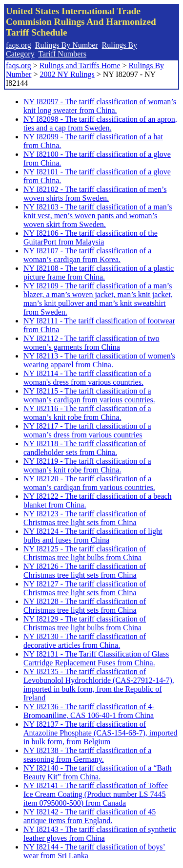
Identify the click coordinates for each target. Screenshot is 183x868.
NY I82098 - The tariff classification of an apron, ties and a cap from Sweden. (100, 123)
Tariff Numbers (62, 54)
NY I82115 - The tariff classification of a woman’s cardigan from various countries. (89, 395)
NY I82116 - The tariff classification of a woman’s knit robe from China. (87, 413)
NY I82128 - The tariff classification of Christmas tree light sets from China (85, 606)
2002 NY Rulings (67, 74)
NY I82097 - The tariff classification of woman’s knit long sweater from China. (100, 106)
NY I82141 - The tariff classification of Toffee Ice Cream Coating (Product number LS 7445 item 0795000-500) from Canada (96, 794)
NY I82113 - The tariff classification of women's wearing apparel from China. (99, 360)
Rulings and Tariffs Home (80, 66)
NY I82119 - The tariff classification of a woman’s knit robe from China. (87, 465)
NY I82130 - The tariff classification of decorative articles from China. (85, 641)
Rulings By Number (67, 45)
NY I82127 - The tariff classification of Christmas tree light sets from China (85, 588)
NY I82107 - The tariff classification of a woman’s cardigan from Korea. (87, 255)
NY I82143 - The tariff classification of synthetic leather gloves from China (100, 834)
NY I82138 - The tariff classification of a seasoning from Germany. (87, 755)
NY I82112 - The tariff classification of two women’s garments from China (91, 343)
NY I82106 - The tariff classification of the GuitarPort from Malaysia (91, 237)
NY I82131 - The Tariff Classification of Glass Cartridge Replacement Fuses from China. (96, 658)
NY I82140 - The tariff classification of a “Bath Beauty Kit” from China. (98, 772)
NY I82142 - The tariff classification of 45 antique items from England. (90, 816)
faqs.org (19, 45)
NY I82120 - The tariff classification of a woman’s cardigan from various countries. (89, 483)
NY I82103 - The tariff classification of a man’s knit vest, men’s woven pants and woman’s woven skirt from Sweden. (98, 216)
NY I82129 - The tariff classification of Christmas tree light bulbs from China (85, 623)
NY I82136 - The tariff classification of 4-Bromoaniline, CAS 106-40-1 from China (89, 711)
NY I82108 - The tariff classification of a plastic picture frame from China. (99, 273)
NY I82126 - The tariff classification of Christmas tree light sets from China (85, 571)
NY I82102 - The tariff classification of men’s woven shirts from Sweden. (95, 194)
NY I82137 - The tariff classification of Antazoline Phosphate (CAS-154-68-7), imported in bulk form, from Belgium (101, 733)
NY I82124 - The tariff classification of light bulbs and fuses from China (93, 536)
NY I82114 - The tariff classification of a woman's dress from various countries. (87, 378)
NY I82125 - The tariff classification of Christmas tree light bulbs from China (85, 553)
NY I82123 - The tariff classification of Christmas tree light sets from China (85, 518)
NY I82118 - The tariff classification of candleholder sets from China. (85, 448)
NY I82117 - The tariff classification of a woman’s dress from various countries (87, 430)
